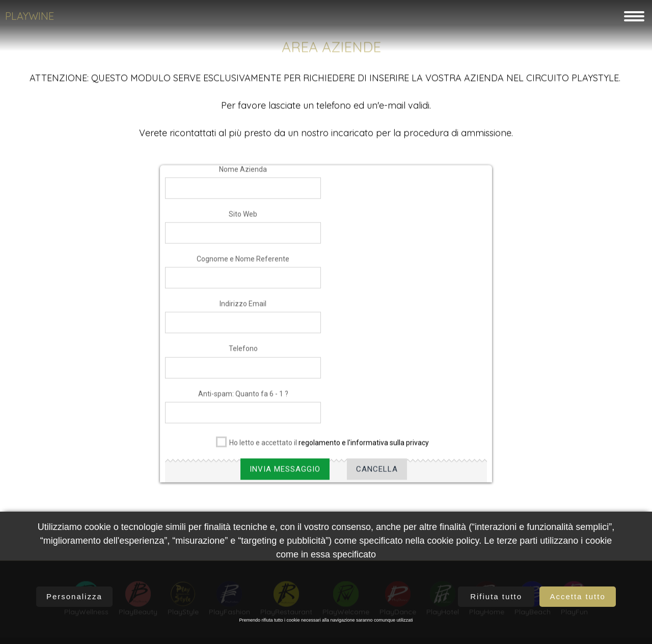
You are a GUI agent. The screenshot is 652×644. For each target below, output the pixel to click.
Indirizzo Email (243, 311)
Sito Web (243, 221)
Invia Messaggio (285, 477)
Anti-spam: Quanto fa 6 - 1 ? (243, 401)
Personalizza (74, 596)
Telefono (243, 356)
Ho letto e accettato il (322, 448)
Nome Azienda (243, 177)
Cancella (377, 477)
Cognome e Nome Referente (243, 266)
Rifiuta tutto (496, 596)
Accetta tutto (577, 596)
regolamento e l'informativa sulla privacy (364, 450)
